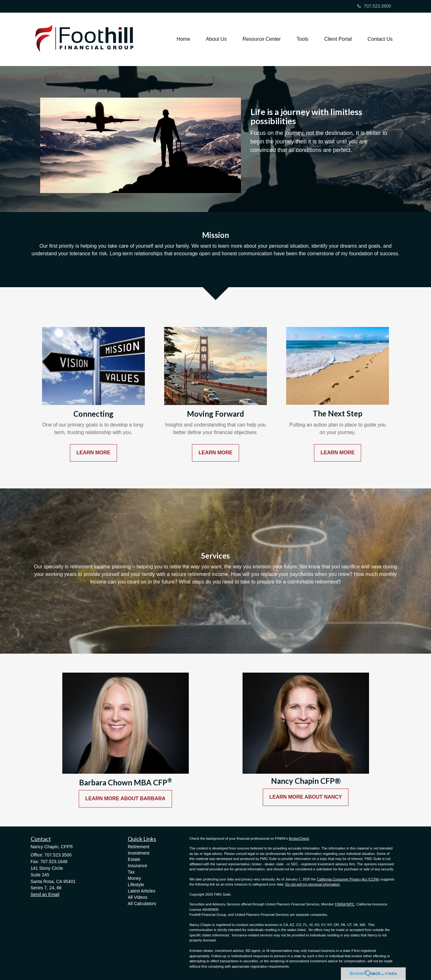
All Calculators (142, 904)
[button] (216, 39)
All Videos (138, 897)
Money (134, 878)
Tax (131, 872)
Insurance (137, 866)
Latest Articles (142, 891)
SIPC (350, 904)
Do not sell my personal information (312, 884)
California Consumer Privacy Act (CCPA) (348, 879)
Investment (139, 853)
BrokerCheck (299, 838)
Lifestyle (136, 885)
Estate (134, 859)
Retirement (139, 847)
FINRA (340, 904)
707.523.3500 (374, 6)
